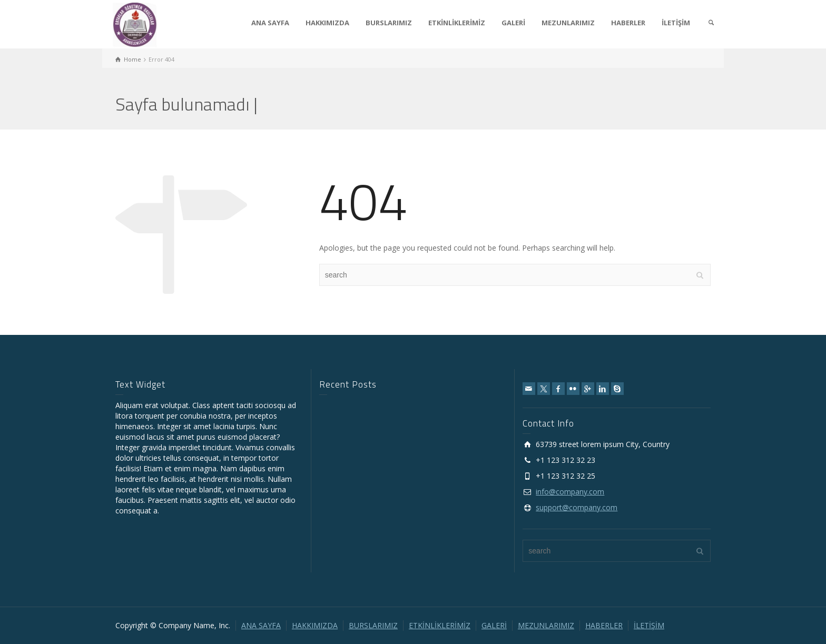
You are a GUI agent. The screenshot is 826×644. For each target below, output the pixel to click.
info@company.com (570, 492)
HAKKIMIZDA (327, 23)
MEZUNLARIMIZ (568, 23)
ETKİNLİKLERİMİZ (457, 23)
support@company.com (577, 507)
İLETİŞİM (676, 23)
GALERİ (513, 23)
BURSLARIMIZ (389, 23)
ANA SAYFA (270, 23)
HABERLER (628, 23)
